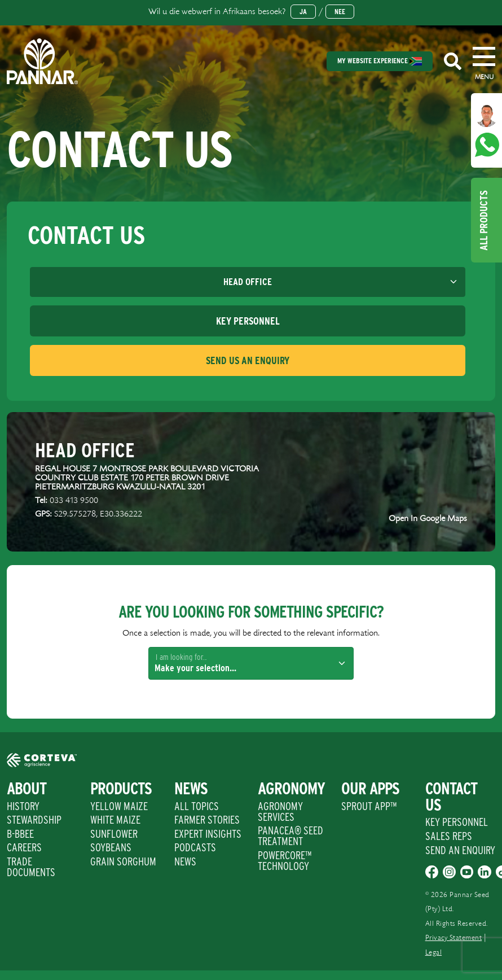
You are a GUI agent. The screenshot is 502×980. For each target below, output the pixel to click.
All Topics (197, 806)
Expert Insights (208, 834)
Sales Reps (449, 836)
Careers (24, 847)
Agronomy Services (280, 811)
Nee (340, 12)
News (185, 861)
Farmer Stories (207, 820)
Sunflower (114, 834)
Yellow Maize (119, 806)
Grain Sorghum (123, 861)
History (23, 806)
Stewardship (34, 820)
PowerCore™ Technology (285, 861)
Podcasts (195, 847)
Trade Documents (31, 867)
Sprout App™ (369, 806)
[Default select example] (248, 282)
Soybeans (111, 847)
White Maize (115, 820)
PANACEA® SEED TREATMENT (290, 836)
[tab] (248, 321)
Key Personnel (457, 822)
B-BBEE (20, 834)
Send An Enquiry (460, 850)
